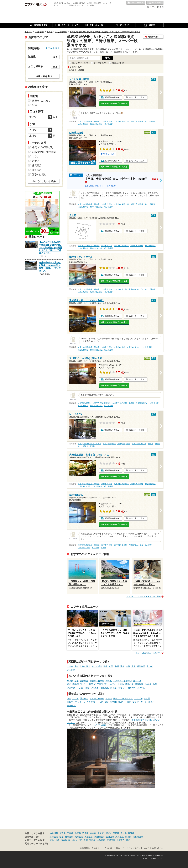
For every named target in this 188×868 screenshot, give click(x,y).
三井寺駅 (95, 548)
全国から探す (52, 48)
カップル (137, 681)
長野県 (116, 833)
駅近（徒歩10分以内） (77, 684)
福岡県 (131, 833)
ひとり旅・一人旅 (75, 688)
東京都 (93, 833)
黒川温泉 (120, 837)
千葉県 (70, 833)
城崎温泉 (79, 837)
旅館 (155, 684)
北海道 (108, 833)
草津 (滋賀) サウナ (139, 444)
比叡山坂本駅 (83, 124)
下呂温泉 (88, 837)
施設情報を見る (111, 97)
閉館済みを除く (119, 63)
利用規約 (151, 856)
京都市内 (111, 840)
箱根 (61, 837)
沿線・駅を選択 (44, 76)
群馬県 (85, 833)
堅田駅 (151, 444)
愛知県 (124, 833)
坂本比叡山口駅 (96, 124)
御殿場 (92, 840)
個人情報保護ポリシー (114, 856)
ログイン (151, 7)
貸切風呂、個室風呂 (100, 688)
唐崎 (77, 666)
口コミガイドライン (131, 848)
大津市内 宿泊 (107, 121)
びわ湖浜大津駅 (84, 548)
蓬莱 (122, 666)
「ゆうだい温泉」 (100, 725)
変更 (55, 57)
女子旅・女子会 (117, 688)
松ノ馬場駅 (109, 124)
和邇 (117, 666)
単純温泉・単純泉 (143, 684)
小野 (111, 666)
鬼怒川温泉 (138, 837)
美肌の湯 (129, 684)
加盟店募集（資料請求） (91, 848)
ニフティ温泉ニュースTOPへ (148, 653)
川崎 (57, 840)
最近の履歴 (155, 3)
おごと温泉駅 (150, 121)
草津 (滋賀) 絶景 (124, 444)
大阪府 (101, 833)
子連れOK (131, 688)
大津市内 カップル (136, 289)
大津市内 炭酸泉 (84, 403)
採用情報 (160, 856)
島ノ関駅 (148, 545)
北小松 (150, 666)
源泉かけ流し (39, 174)
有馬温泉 (69, 837)
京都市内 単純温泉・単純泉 (89, 484)
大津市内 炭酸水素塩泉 (101, 403)
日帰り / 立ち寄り (41, 101)
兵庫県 (78, 833)
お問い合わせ (158, 848)
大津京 (70, 666)
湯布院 (128, 837)
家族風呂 (37, 170)
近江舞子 (141, 666)
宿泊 (77, 681)
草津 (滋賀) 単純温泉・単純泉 (90, 444)
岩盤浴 (36, 161)
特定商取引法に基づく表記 (135, 856)
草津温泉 (54, 837)
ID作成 (160, 7)
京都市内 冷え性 (137, 484)
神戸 (128, 840)
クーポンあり (100, 63)
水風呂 (121, 684)
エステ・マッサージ (122, 681)
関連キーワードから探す (37, 844)
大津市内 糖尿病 (137, 204)
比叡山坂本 (85, 666)
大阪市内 (101, 840)
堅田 (106, 666)
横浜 (52, 840)
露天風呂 (84, 681)
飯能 (86, 840)
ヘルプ (146, 848)
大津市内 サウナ (133, 347)
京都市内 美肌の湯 (121, 484)
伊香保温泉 (99, 837)
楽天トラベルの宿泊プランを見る (114, 104)
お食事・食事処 (97, 681)
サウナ (70, 681)
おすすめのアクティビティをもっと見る (144, 596)
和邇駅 (93, 446)
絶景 (87, 688)
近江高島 (71, 670)
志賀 (128, 666)
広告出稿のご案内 (112, 848)
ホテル (113, 684)
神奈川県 (54, 833)
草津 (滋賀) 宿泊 (109, 444)
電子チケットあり (80, 63)
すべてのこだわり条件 (44, 181)
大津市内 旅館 (119, 347)
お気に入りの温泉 (136, 3)
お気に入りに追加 (137, 97)
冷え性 (109, 681)
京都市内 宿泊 (107, 484)
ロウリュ (141, 688)
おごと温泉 (97, 666)
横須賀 (64, 840)
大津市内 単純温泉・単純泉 (89, 121)
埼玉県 (62, 833)
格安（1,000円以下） (99, 684)
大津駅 (103, 548)
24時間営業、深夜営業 (44, 152)
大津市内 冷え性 (137, 121)
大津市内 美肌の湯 (121, 121)
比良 (134, 666)
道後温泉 (110, 837)
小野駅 (158, 444)
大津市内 (120, 840)
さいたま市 (77, 840)
